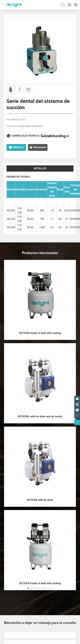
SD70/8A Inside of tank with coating (40, 333)
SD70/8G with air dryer (40, 500)
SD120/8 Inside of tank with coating (40, 583)
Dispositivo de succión (31, 126)
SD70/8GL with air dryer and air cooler (40, 416)
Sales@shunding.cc (55, 136)
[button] (28, 588)
